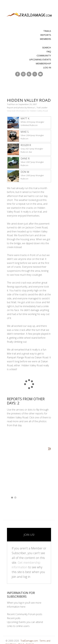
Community (44, 55)
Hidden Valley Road (29, 100)
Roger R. (26, 145)
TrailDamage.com (29, 15)
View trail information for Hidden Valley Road (27, 111)
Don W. (25, 172)
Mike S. (25, 132)
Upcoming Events (40, 59)
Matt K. (25, 118)
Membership (43, 63)
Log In (47, 67)
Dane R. (25, 159)
